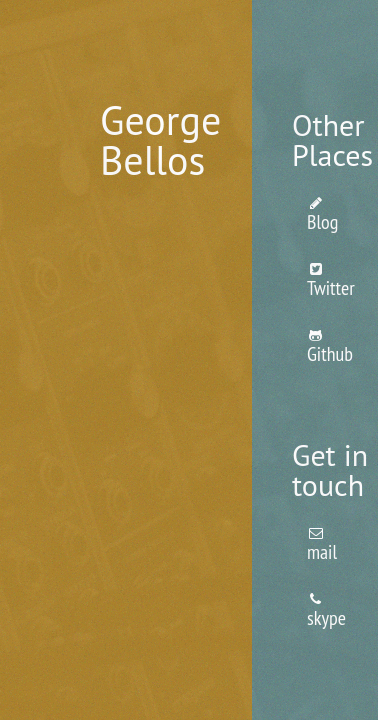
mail (322, 545)
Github (330, 347)
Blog (322, 215)
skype (326, 611)
